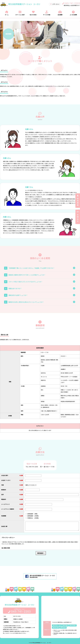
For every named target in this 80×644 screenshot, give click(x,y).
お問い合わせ (55, 4)
